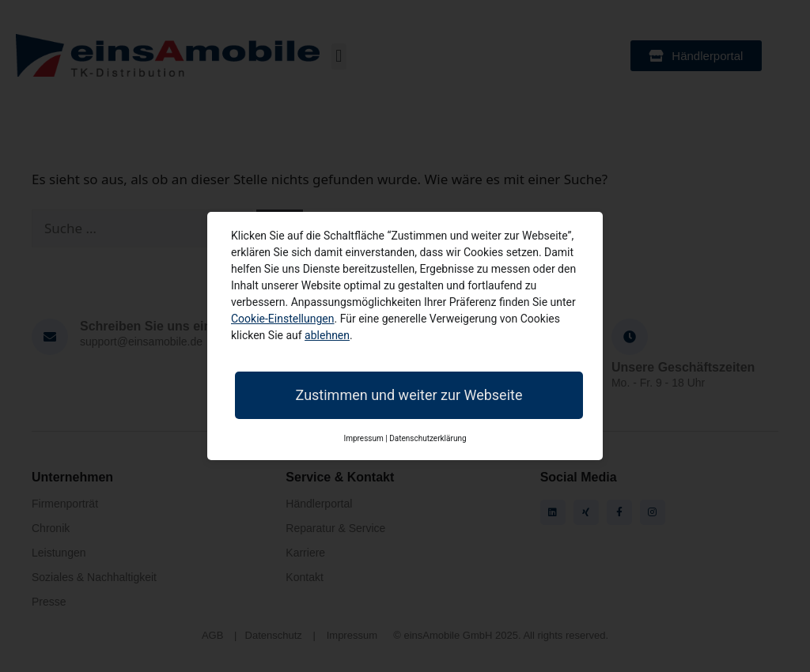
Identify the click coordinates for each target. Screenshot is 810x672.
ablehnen (327, 335)
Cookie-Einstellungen (282, 319)
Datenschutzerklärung (428, 438)
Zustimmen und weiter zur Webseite (409, 395)
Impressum (363, 438)
